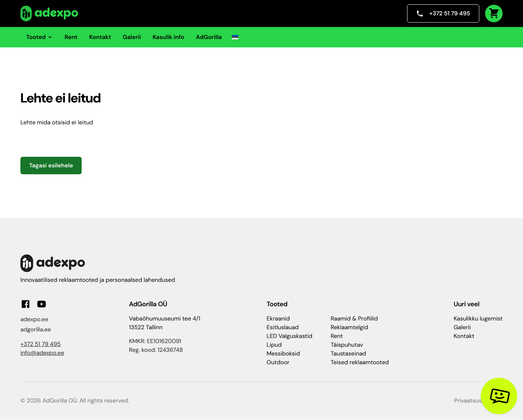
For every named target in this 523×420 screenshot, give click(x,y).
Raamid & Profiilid (354, 318)
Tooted (40, 37)
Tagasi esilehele (51, 165)
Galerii (132, 37)
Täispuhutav (347, 345)
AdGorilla (209, 37)
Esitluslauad (283, 327)
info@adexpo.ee (42, 353)
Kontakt (100, 37)
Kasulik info (169, 37)
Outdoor (278, 362)
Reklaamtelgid (349, 327)
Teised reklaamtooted (360, 362)
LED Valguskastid (290, 336)
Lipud (274, 345)
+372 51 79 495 (443, 13)
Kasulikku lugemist (478, 318)
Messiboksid (283, 353)
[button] (235, 37)
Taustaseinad (348, 353)
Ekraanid (278, 318)
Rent (71, 37)
